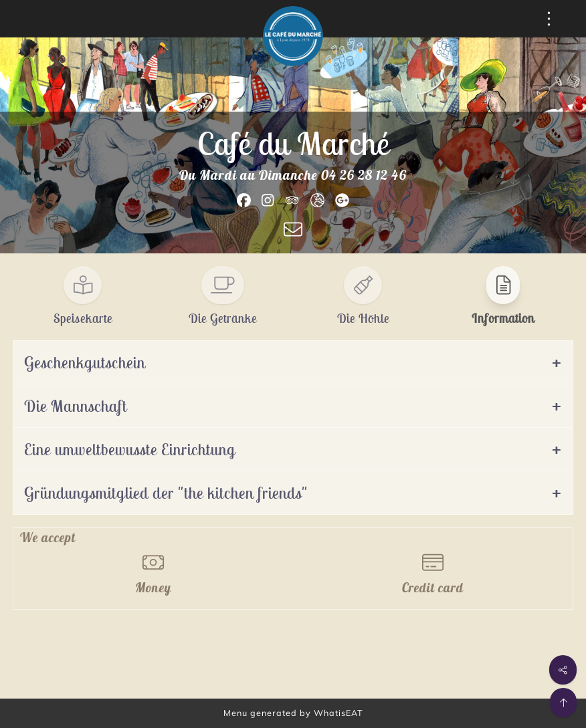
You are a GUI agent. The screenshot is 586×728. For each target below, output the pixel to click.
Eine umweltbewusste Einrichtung (130, 449)
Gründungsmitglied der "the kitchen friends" (166, 493)
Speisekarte (83, 318)
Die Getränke (223, 318)
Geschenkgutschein (85, 362)
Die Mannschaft (76, 406)
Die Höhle (363, 318)
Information (503, 318)
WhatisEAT (338, 713)
